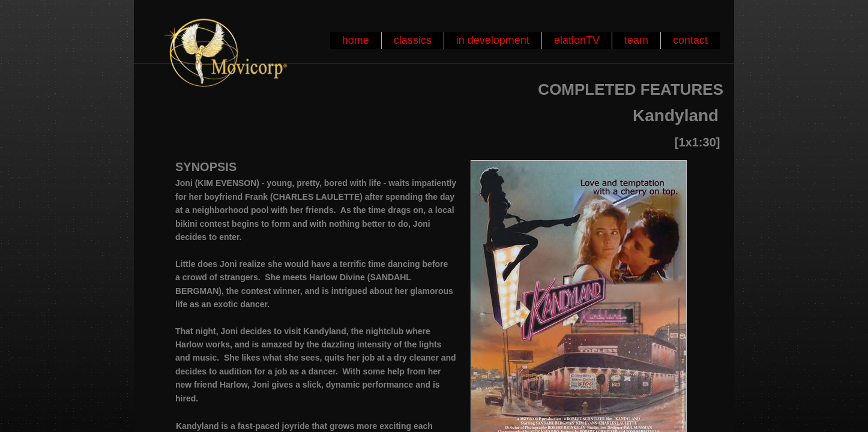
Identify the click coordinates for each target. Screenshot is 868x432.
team (636, 40)
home (356, 40)
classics (413, 40)
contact (690, 40)
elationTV (577, 40)
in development (493, 40)
